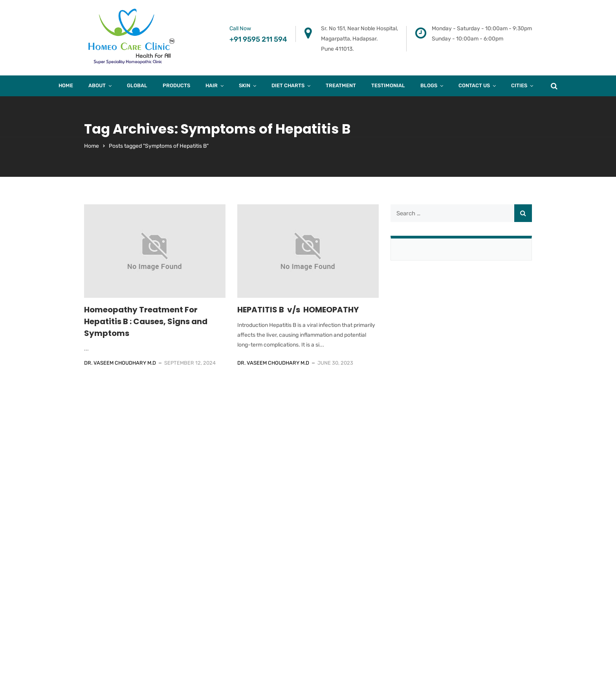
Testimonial (388, 85)
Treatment (341, 85)
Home (66, 85)
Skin (245, 85)
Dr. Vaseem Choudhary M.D (120, 363)
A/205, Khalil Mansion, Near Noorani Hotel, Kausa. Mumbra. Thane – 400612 (363, 482)
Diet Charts (288, 85)
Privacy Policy (456, 561)
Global (137, 85)
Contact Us (474, 85)
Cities (519, 85)
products (176, 85)
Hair (212, 85)
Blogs (429, 85)
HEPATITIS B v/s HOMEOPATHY (298, 310)
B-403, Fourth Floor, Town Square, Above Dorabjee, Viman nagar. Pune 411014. (250, 482)
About (97, 85)
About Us (449, 472)
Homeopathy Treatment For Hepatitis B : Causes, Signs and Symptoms (146, 321)
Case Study (452, 531)
